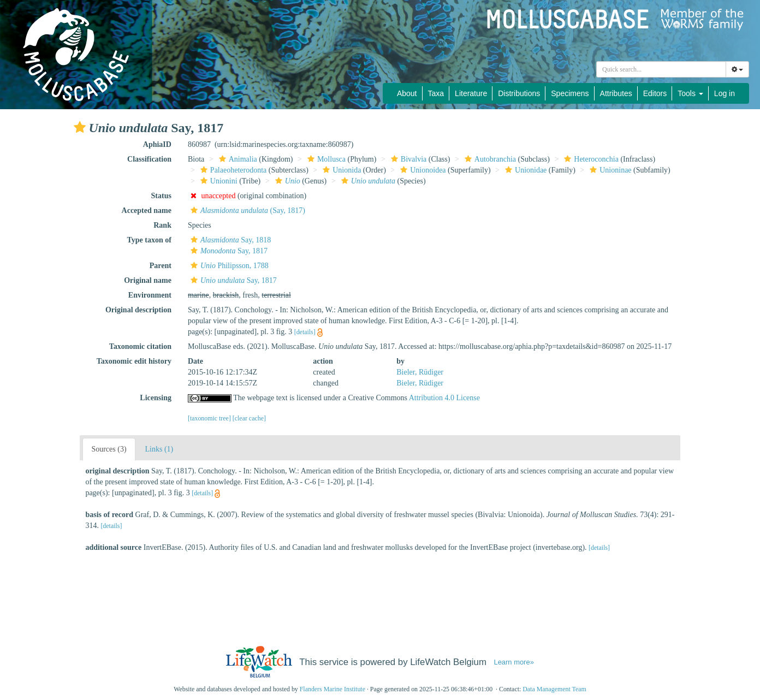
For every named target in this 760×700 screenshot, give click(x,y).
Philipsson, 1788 (228, 266)
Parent (161, 266)
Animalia (237, 159)
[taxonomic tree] (209, 418)
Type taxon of (149, 240)
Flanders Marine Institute (333, 689)
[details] (305, 332)
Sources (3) (109, 449)
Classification (149, 159)
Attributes (616, 93)
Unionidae (524, 170)
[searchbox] (663, 69)
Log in (725, 93)
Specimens (570, 93)
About (407, 93)
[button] (80, 127)
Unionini (218, 181)
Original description (138, 310)
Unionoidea (421, 170)
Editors (655, 93)
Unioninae (609, 170)
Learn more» (513, 662)
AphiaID (157, 144)
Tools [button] (690, 93)
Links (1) (159, 449)
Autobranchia (489, 159)
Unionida (340, 170)
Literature (471, 93)
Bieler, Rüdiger (420, 372)
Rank (162, 225)
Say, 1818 (229, 240)
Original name (148, 280)
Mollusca (325, 159)
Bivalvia (407, 159)
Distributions (519, 93)
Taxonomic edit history (134, 361)
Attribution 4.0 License (444, 398)
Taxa (436, 93)
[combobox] (661, 69)
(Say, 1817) (247, 210)
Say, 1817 (228, 251)
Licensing (156, 398)
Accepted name (147, 210)
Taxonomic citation (140, 346)
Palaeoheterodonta (232, 170)
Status (161, 196)
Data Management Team (554, 689)
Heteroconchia (590, 159)
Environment (150, 295)
